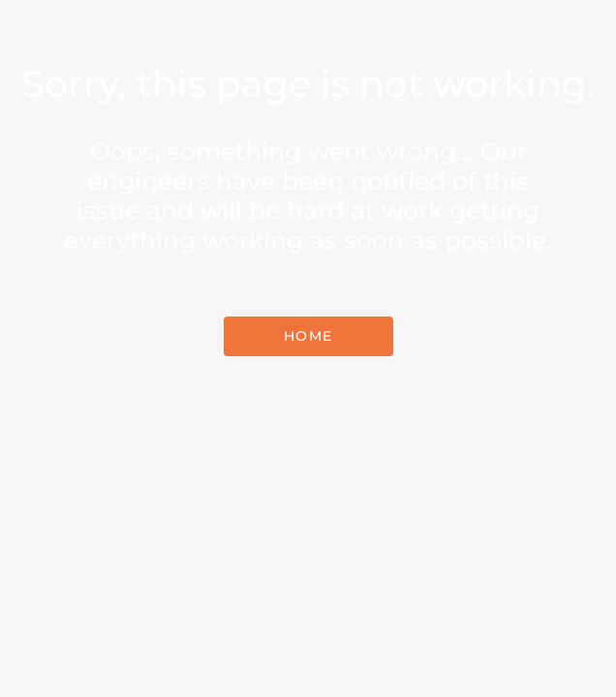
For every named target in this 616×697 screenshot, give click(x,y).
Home (308, 336)
